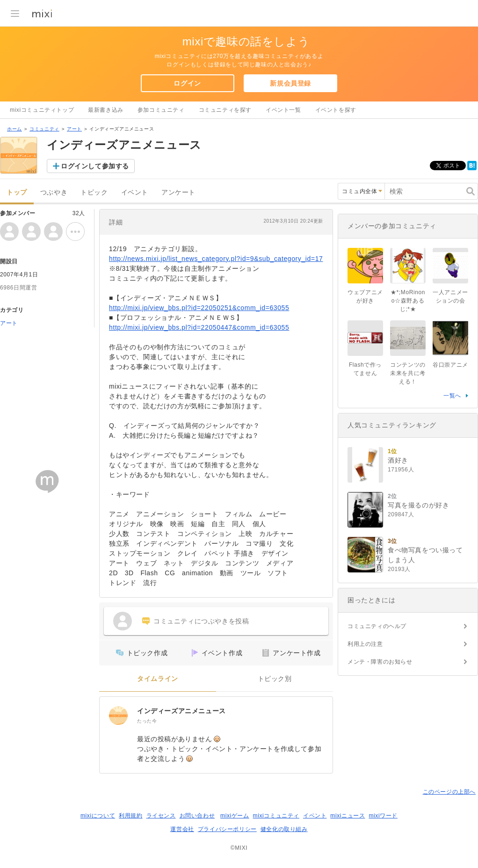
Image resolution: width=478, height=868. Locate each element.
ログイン (187, 83)
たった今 (147, 721)
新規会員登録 (290, 83)
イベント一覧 (283, 110)
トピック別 (275, 679)
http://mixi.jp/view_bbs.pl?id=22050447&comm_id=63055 (199, 327)
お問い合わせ (197, 816)
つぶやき (54, 192)
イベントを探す (336, 110)
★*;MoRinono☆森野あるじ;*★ (408, 301)
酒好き (398, 460)
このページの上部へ (449, 792)
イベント (135, 192)
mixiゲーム (235, 816)
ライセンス (161, 816)
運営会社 (182, 829)
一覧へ (452, 396)
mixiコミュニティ (276, 816)
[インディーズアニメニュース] (118, 716)
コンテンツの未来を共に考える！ (408, 373)
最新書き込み (106, 110)
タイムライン (158, 679)
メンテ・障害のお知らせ (380, 662)
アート (74, 129)
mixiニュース (348, 816)
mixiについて (98, 816)
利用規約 (130, 816)
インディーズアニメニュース (181, 711)
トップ (17, 192)
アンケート (178, 192)
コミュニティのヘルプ (377, 626)
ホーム (14, 129)
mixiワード (383, 816)
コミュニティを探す (225, 110)
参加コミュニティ (161, 110)
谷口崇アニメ (450, 365)
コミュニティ (44, 129)
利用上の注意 (365, 644)
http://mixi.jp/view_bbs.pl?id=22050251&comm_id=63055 (199, 308)
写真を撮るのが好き (418, 505)
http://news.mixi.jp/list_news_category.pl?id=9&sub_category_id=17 (216, 259)
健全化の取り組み (284, 829)
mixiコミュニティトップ (42, 110)
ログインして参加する (95, 166)
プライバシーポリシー (227, 829)
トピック (94, 192)
